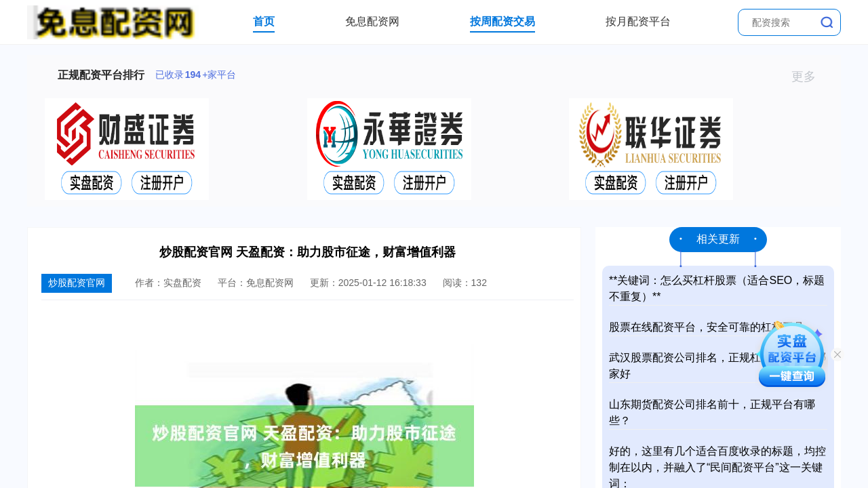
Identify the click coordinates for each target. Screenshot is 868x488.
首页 (264, 21)
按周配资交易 (502, 21)
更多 (809, 77)
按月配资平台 (638, 21)
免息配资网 (372, 21)
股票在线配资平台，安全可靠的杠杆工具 (707, 327)
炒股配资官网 (77, 283)
